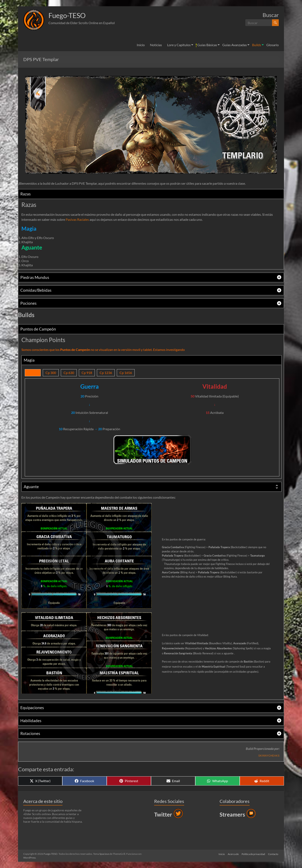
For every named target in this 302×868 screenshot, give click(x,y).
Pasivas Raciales (77, 219)
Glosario (273, 45)
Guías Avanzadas (235, 45)
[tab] (151, 194)
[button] (34, 20)
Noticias (156, 45)
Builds (257, 45)
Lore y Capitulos (179, 45)
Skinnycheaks (269, 756)
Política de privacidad (253, 854)
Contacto (274, 854)
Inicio (141, 45)
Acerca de (233, 854)
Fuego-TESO (69, 15)
